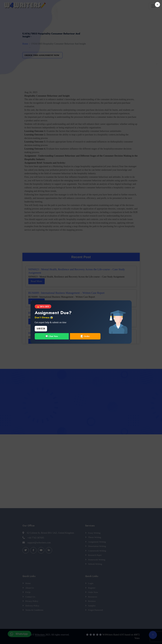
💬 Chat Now (52, 336)
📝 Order (85, 336)
